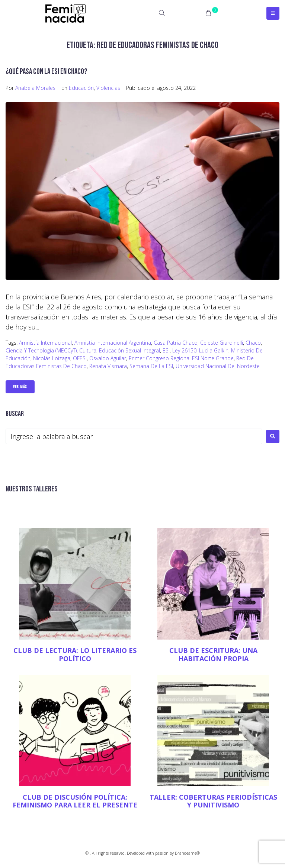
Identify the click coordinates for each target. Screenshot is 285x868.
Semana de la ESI (151, 366)
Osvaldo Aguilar (108, 358)
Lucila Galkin (214, 350)
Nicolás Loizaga (52, 358)
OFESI (80, 358)
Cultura (88, 350)
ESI (166, 350)
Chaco (253, 343)
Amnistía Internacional (45, 343)
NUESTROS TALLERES (32, 489)
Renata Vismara (108, 366)
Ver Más (20, 387)
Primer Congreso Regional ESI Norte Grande (181, 358)
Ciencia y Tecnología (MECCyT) (41, 350)
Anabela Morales (35, 88)
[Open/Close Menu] (273, 13)
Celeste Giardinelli (222, 343)
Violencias (108, 88)
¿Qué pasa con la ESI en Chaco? (47, 71)
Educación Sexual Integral (129, 350)
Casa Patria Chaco (176, 343)
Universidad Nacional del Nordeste (218, 366)
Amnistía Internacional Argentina (113, 343)
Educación (81, 88)
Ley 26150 (184, 350)
